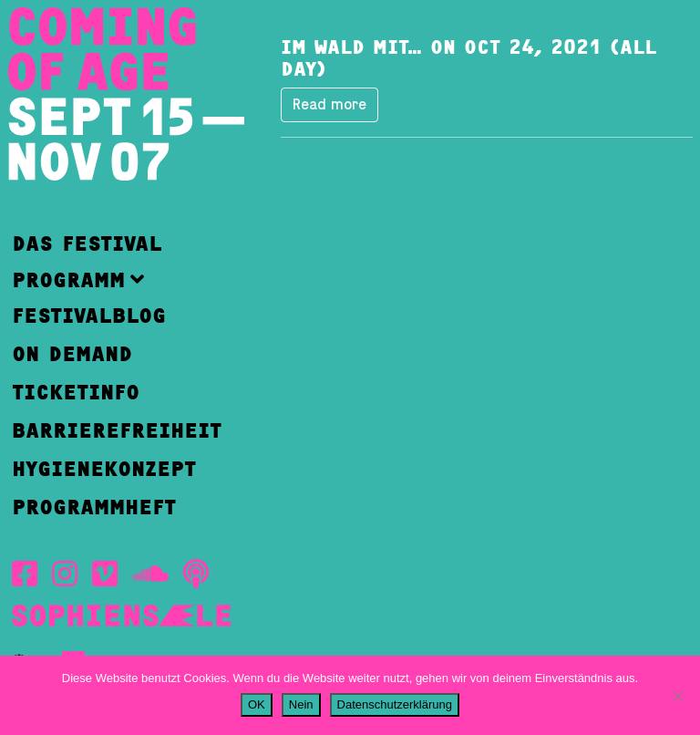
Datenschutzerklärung (395, 704)
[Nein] (677, 696)
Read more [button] (329, 105)
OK (257, 704)
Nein (301, 704)
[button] (117, 280)
